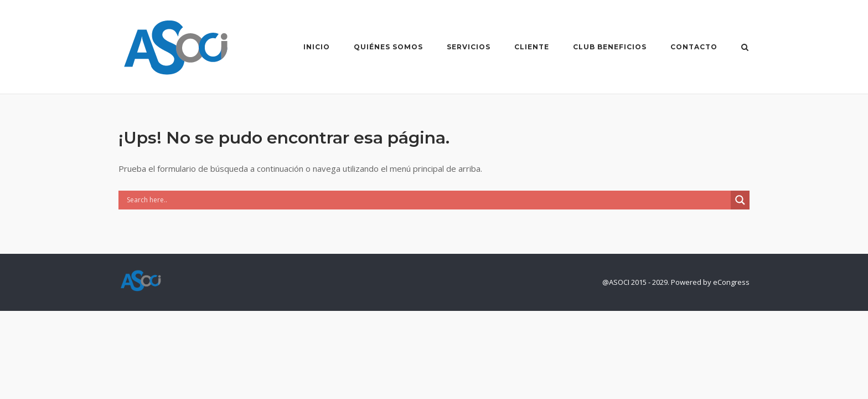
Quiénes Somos (388, 47)
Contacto (694, 47)
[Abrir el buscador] (745, 48)
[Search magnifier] (740, 200)
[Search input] (427, 200)
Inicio (317, 47)
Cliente (532, 47)
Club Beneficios (610, 47)
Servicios (469, 47)
